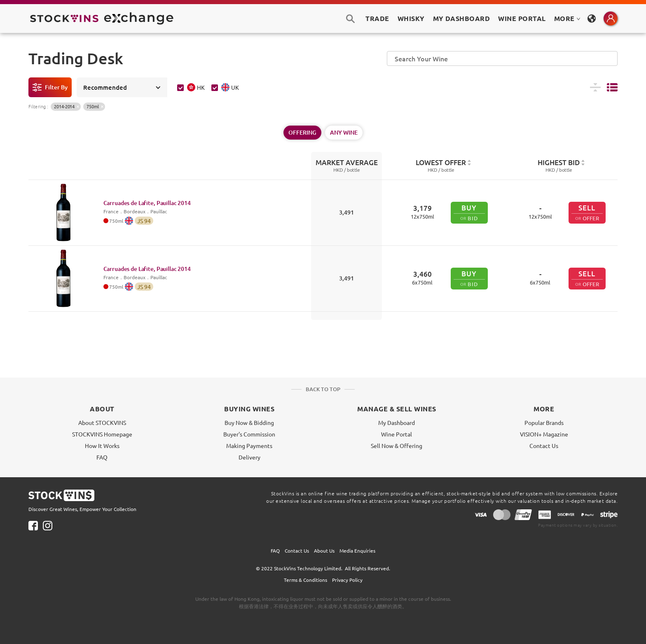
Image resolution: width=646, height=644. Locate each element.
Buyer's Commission (249, 434)
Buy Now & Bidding (249, 422)
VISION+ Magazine (544, 434)
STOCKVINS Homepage (102, 434)
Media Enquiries (357, 551)
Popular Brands (544, 422)
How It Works (102, 446)
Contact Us (544, 446)
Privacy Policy (347, 580)
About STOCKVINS (102, 422)
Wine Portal (522, 18)
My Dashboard (397, 422)
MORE (567, 18)
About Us (324, 551)
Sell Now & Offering (397, 446)
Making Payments (249, 446)
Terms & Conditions (305, 580)
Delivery (249, 457)
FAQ (102, 457)
